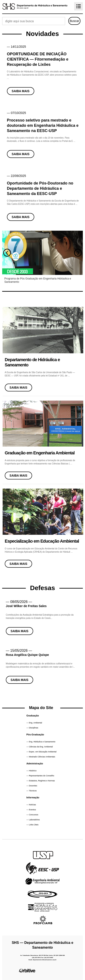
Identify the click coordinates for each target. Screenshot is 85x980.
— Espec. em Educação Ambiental (42, 752)
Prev (7, 253)
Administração (35, 764)
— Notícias (31, 805)
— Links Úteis (33, 825)
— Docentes (32, 786)
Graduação (33, 716)
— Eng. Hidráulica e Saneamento (41, 742)
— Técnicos (32, 791)
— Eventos (31, 810)
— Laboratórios (33, 820)
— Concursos (32, 815)
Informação (33, 798)
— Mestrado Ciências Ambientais (41, 757)
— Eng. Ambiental (34, 723)
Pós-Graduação (35, 735)
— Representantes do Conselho (40, 776)
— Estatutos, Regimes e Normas (41, 781)
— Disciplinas (32, 728)
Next (78, 253)
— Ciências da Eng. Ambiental (40, 747)
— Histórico (32, 771)
